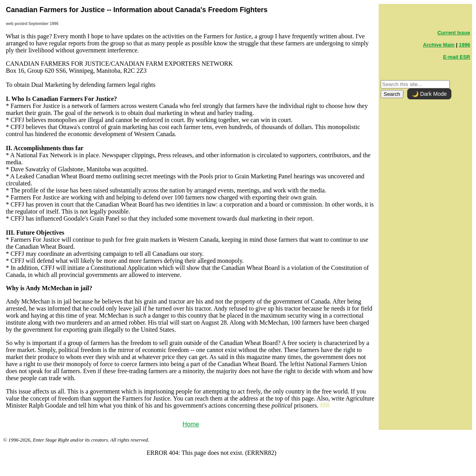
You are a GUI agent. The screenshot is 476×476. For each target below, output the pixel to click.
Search (392, 94)
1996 (464, 45)
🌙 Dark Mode (429, 94)
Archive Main (439, 45)
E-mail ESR (457, 57)
